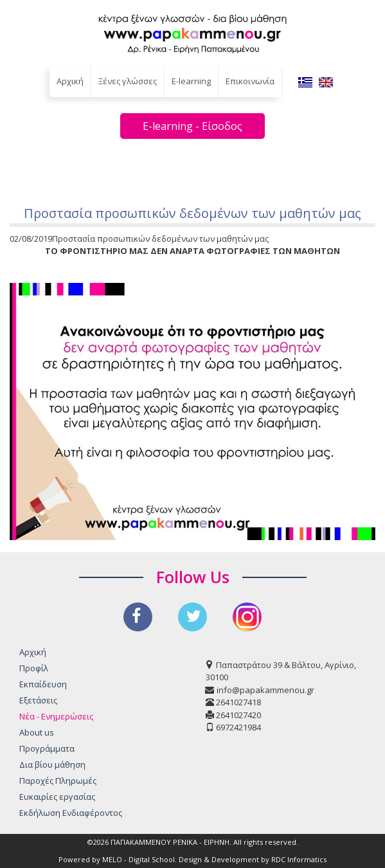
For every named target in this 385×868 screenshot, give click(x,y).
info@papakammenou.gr (265, 690)
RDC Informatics (299, 859)
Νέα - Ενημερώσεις (56, 716)
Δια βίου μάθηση (52, 764)
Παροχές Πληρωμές (58, 781)
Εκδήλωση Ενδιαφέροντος (71, 813)
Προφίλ (34, 668)
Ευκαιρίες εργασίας (57, 797)
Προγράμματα (47, 748)
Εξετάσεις (38, 700)
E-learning (191, 81)
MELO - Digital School (139, 859)
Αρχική (70, 81)
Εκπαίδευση (43, 684)
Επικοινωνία (250, 81)
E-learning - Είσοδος (192, 126)
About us (37, 732)
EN (326, 82)
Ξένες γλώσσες (128, 81)
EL (305, 82)
